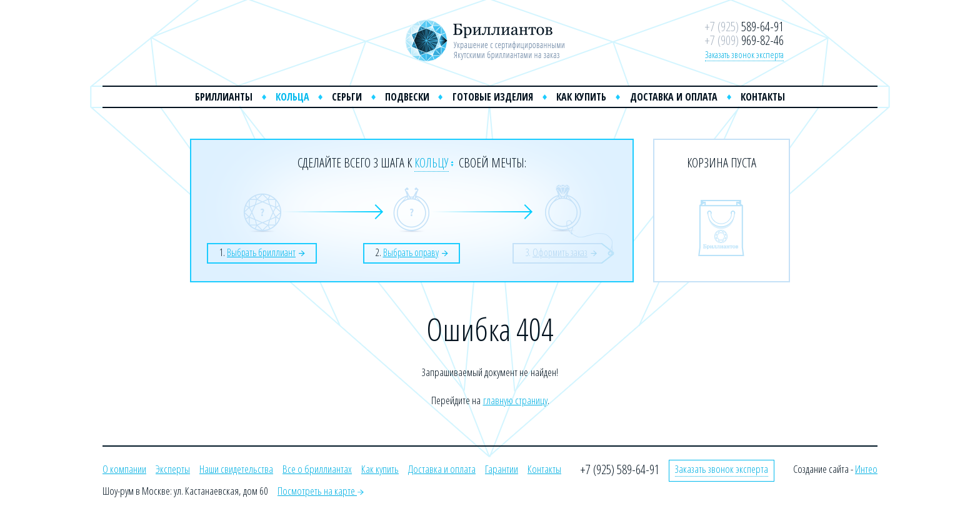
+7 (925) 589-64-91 (620, 469)
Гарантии (502, 469)
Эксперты (173, 469)
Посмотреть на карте (321, 491)
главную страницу (515, 400)
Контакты (763, 97)
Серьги (347, 97)
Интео (866, 469)
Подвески (407, 97)
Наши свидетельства (236, 469)
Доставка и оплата (674, 97)
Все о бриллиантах (317, 469)
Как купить (581, 97)
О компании (124, 469)
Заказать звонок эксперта (744, 54)
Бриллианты (224, 97)
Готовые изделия (493, 97)
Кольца (292, 97)
